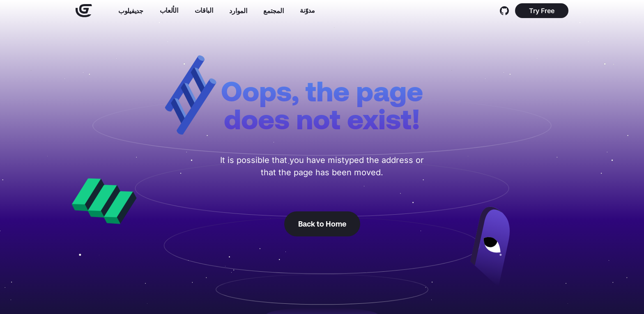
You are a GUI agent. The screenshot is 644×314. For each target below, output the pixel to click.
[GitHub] (504, 11)
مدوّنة (307, 10)
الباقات (204, 10)
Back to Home (322, 224)
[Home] (84, 11)
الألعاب (169, 10)
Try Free (542, 11)
